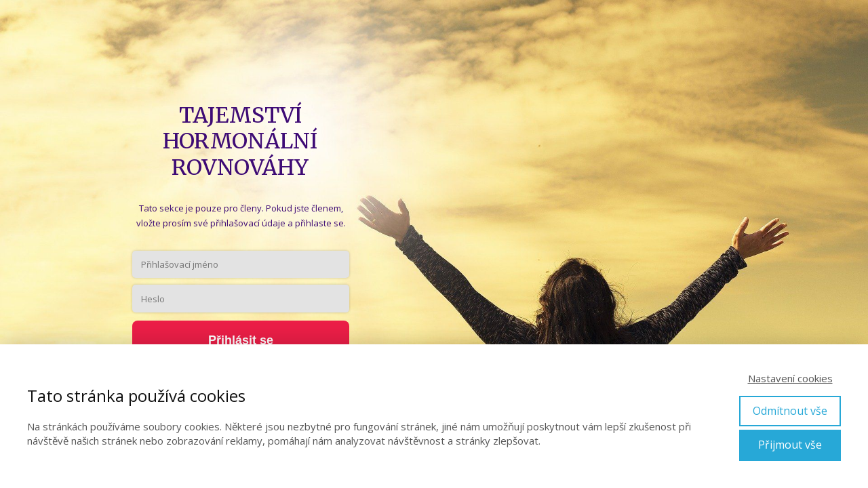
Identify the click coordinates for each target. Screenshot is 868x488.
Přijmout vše (790, 445)
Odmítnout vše (790, 411)
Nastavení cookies (790, 378)
